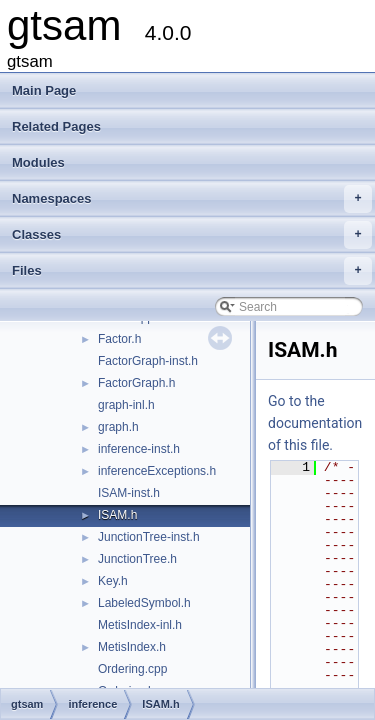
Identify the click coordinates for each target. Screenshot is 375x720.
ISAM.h (117, 515)
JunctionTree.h (137, 559)
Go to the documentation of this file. (315, 423)
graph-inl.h (126, 405)
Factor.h (119, 339)
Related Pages (56, 126)
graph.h (118, 427)
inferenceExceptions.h (157, 471)
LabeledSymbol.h (144, 603)
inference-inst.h (139, 449)
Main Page (44, 90)
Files (192, 271)
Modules (38, 162)
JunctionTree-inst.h (149, 537)
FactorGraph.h (136, 383)
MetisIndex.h (132, 647)
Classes (192, 235)
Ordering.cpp (132, 669)
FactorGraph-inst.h (148, 361)
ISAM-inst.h (129, 493)
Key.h (113, 581)
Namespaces (192, 199)
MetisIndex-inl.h (140, 625)
